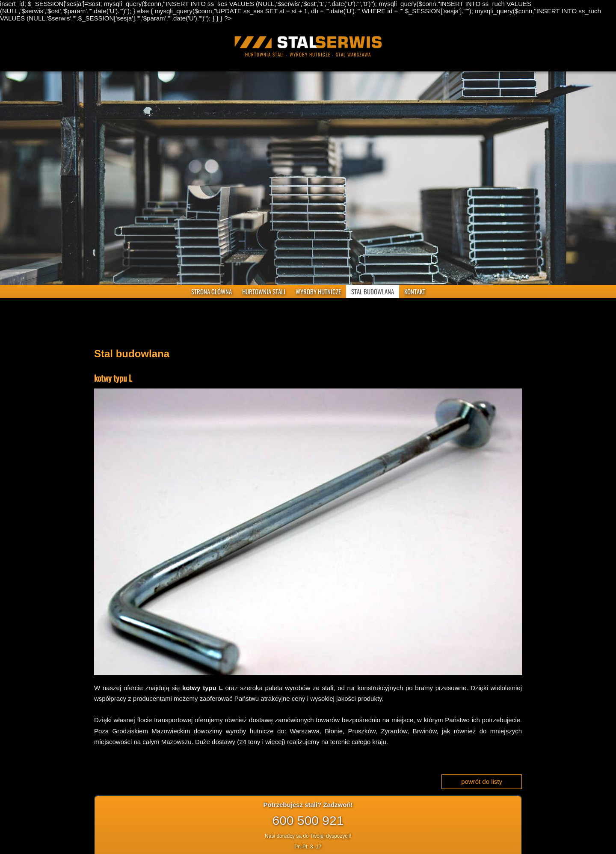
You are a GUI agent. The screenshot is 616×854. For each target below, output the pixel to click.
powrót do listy (482, 781)
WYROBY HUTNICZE (318, 291)
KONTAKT (415, 291)
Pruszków (362, 731)
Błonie (334, 731)
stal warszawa (353, 54)
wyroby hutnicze (310, 54)
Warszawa (304, 731)
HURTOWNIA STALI (264, 291)
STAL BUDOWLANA (373, 291)
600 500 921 (308, 820)
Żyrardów (394, 731)
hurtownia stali (265, 54)
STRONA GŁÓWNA (212, 291)
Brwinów (425, 731)
